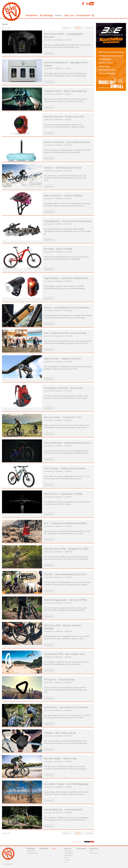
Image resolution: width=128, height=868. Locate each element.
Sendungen (31, 851)
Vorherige (65, 28)
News (58, 15)
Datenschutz (94, 853)
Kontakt (67, 860)
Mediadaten (69, 855)
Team (66, 858)
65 (86, 28)
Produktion (68, 851)
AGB (91, 851)
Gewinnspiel (83, 15)
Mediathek (32, 15)
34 (75, 28)
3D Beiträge (46, 15)
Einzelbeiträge (32, 853)
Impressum (93, 848)
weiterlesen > (49, 53)
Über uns (69, 15)
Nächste (91, 28)
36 (81, 28)
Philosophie (69, 853)
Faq (66, 862)
